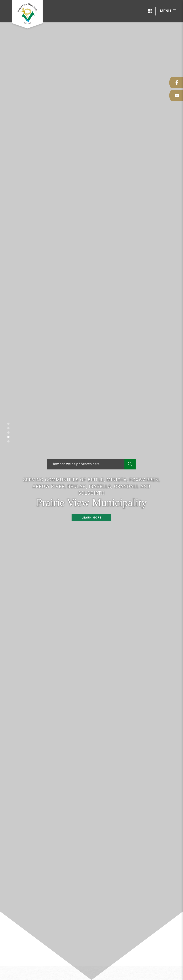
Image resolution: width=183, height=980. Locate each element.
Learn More (91, 518)
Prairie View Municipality (27, 15)
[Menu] (168, 11)
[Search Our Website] (91, 464)
